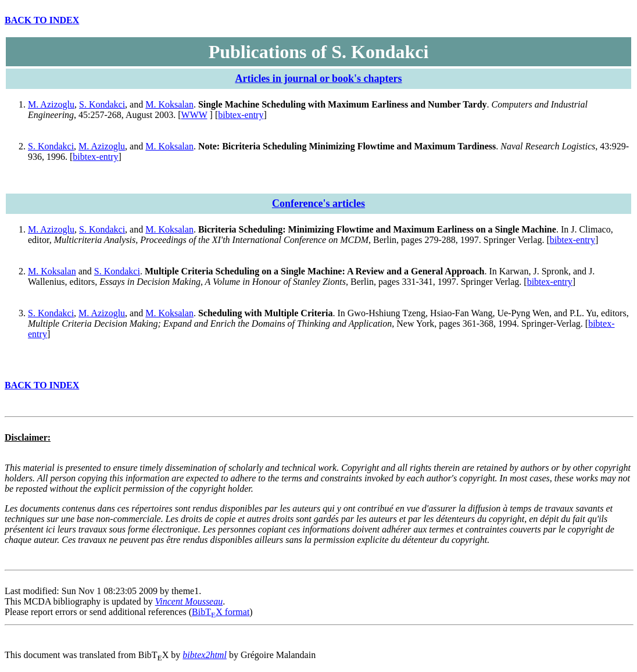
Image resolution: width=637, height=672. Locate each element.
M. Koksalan (169, 104)
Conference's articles (319, 203)
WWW (194, 115)
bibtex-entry (241, 115)
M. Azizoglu (51, 104)
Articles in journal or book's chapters (318, 78)
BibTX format (221, 612)
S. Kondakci (102, 104)
